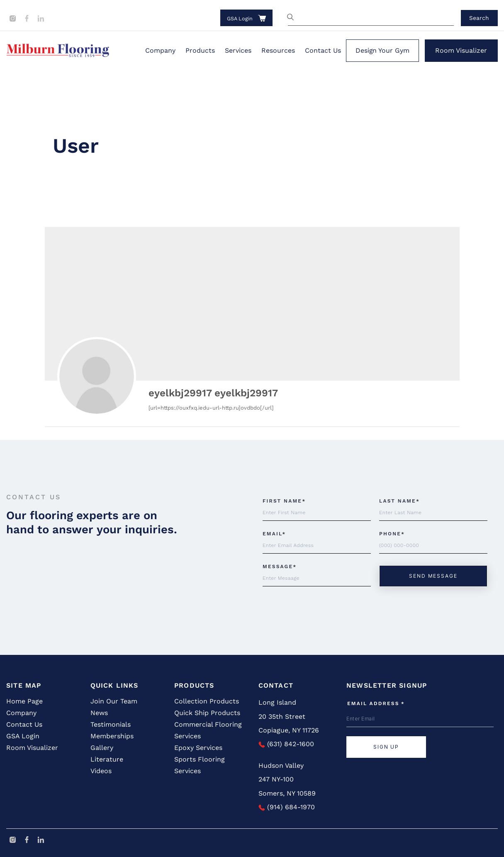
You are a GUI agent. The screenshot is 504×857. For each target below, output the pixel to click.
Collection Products (207, 701)
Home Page (24, 701)
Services (238, 50)
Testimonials (111, 724)
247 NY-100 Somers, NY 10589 (287, 786)
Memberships (112, 736)
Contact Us (323, 50)
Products (200, 50)
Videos (101, 771)
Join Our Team (114, 701)
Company (160, 50)
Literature (107, 759)
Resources (278, 50)
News (99, 713)
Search (479, 18)
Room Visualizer (461, 50)
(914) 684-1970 (287, 807)
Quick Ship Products (207, 713)
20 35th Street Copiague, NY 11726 (289, 724)
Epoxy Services (198, 748)
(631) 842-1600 (286, 744)
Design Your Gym (382, 50)
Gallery (102, 748)
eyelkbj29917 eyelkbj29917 (213, 393)
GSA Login (240, 18)
